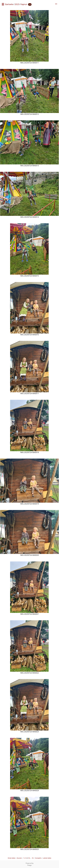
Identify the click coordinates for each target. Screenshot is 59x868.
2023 (17, 4)
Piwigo (29, 865)
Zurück (19, 858)
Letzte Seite (47, 858)
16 (33, 858)
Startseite (9, 4)
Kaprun (24, 4)
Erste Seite (12, 858)
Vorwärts (38, 858)
